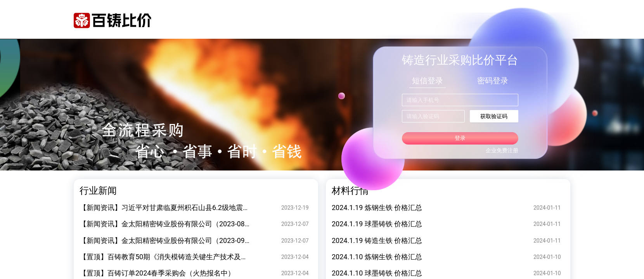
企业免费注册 (502, 150)
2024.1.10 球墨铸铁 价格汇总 (377, 273)
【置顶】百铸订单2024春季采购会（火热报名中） (157, 273)
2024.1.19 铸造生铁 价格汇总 (377, 240)
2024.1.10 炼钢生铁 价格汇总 (377, 257)
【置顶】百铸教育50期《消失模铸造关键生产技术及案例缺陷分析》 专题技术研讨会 (210, 257)
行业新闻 (98, 191)
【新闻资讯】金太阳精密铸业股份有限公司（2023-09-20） (171, 240)
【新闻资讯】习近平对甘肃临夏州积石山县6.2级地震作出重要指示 (182, 208)
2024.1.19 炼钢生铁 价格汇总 (377, 208)
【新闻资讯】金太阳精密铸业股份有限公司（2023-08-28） (171, 224)
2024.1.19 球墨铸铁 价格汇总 (377, 224)
